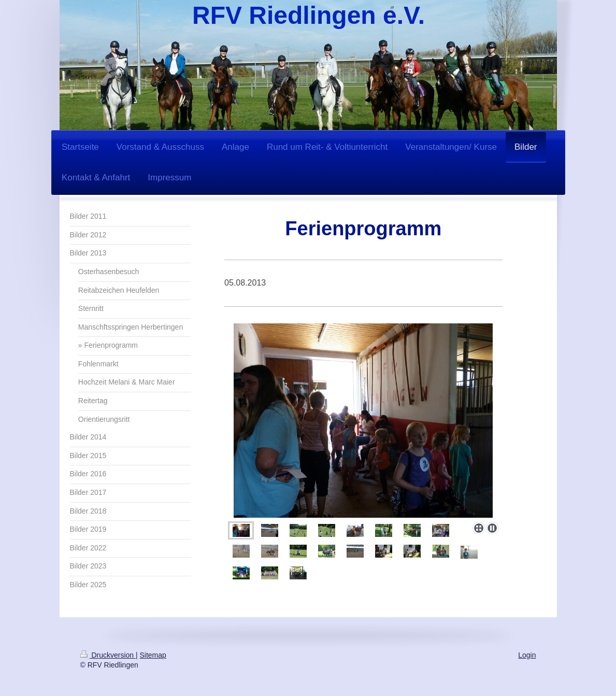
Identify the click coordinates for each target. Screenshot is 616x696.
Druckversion (108, 655)
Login (527, 655)
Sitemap (153, 655)
